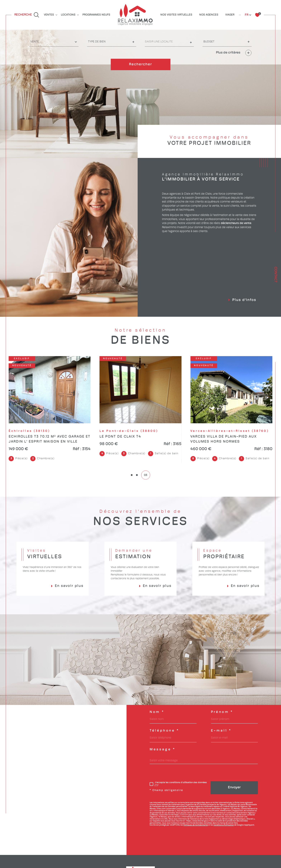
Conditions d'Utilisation (224, 825)
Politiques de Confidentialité (196, 825)
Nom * (157, 712)
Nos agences (209, 15)
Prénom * (222, 712)
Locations (68, 15)
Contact (275, 275)
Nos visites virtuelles (176, 15)
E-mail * (221, 731)
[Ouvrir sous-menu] (56, 15)
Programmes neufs (96, 15)
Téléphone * (164, 731)
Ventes (49, 15)
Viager (230, 15)
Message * (163, 750)
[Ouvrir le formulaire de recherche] (27, 15)
